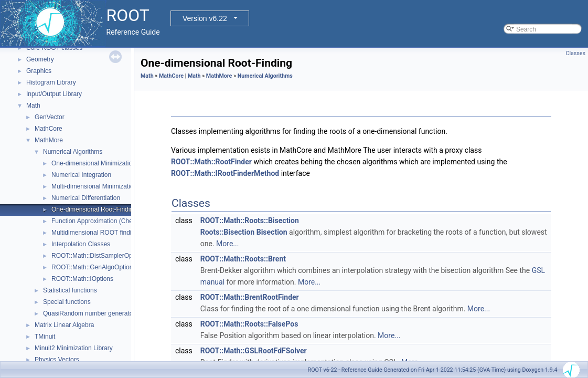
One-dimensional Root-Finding (94, 209)
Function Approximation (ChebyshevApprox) (113, 221)
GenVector (50, 117)
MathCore (49, 129)
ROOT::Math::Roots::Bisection (250, 220)
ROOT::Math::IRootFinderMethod (225, 173)
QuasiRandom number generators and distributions (114, 313)
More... (227, 244)
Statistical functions (70, 290)
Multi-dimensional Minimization (94, 186)
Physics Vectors (57, 360)
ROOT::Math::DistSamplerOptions (99, 256)
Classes (576, 53)
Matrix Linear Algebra (64, 325)
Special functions (67, 302)
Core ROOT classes (54, 48)
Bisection (272, 232)
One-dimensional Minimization (94, 163)
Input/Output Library (54, 94)
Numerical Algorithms (73, 152)
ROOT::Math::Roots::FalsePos (249, 324)
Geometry (40, 59)
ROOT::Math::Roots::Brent (243, 259)
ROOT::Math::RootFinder (211, 162)
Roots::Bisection (227, 232)
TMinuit (45, 337)
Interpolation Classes (81, 244)
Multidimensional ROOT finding (95, 233)
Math (33, 106)
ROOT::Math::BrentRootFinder (250, 297)
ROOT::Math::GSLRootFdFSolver (254, 351)
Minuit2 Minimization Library (74, 348)
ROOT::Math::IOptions (82, 279)
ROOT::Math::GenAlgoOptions (94, 267)
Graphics (39, 71)
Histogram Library (51, 82)
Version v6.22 (205, 18)
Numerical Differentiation (86, 198)
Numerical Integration (81, 175)
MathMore (49, 140)
